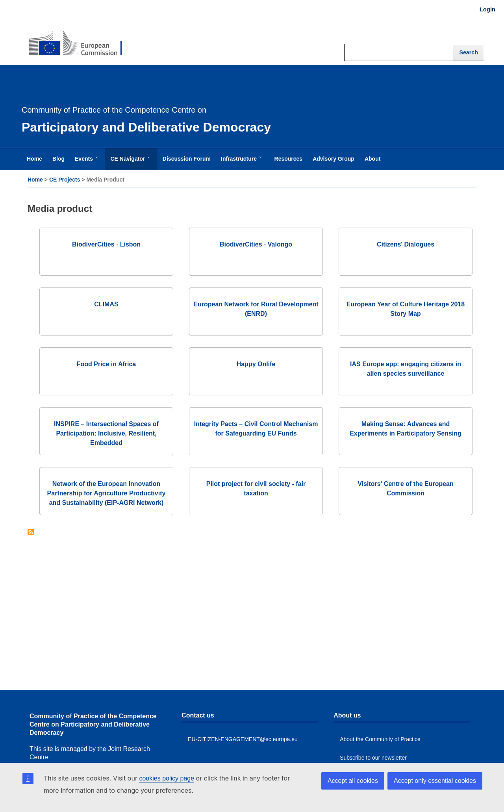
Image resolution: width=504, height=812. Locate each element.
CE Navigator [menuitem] (129, 163)
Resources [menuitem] (289, 159)
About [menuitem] (372, 159)
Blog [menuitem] (58, 159)
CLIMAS (106, 304)
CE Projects (65, 180)
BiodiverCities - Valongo (256, 244)
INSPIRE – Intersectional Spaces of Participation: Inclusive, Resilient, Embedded (106, 433)
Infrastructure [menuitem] (240, 163)
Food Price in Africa (107, 364)
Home (35, 180)
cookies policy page (167, 778)
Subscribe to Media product (31, 533)
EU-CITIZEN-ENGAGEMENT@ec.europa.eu (243, 739)
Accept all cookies (353, 781)
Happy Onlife (256, 364)
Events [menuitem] (85, 163)
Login (487, 9)
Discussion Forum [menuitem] (187, 159)
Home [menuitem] (34, 159)
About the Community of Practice (380, 739)
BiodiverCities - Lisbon (106, 244)
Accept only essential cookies (435, 781)
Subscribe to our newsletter (373, 758)
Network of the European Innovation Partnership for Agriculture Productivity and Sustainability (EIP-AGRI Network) (107, 493)
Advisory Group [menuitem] (334, 159)
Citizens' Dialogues (406, 244)
